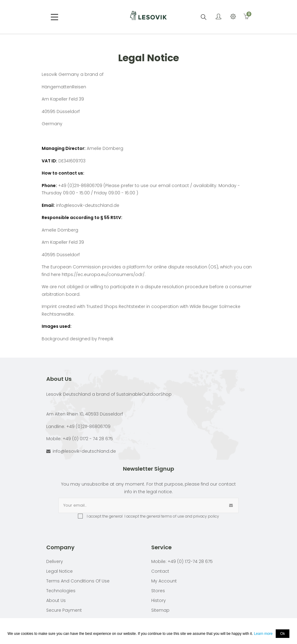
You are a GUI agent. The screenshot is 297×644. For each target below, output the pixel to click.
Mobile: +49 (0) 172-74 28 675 (182, 561)
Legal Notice (59, 571)
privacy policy (206, 516)
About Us (56, 600)
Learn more (263, 634)
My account (164, 581)
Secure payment (64, 610)
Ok (283, 634)
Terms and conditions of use (78, 581)
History (159, 600)
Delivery (55, 561)
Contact (160, 571)
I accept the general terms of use (154, 516)
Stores (158, 591)
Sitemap (160, 610)
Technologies (61, 591)
